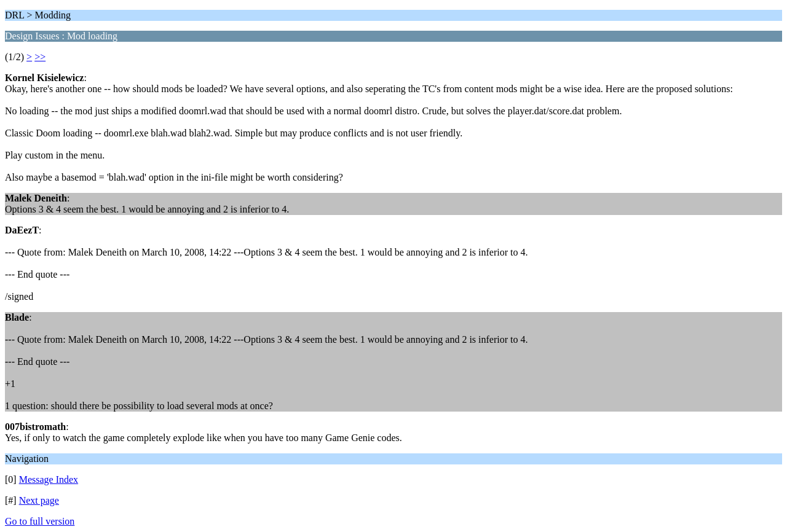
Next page (39, 500)
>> (40, 57)
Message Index (49, 479)
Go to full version (40, 521)
